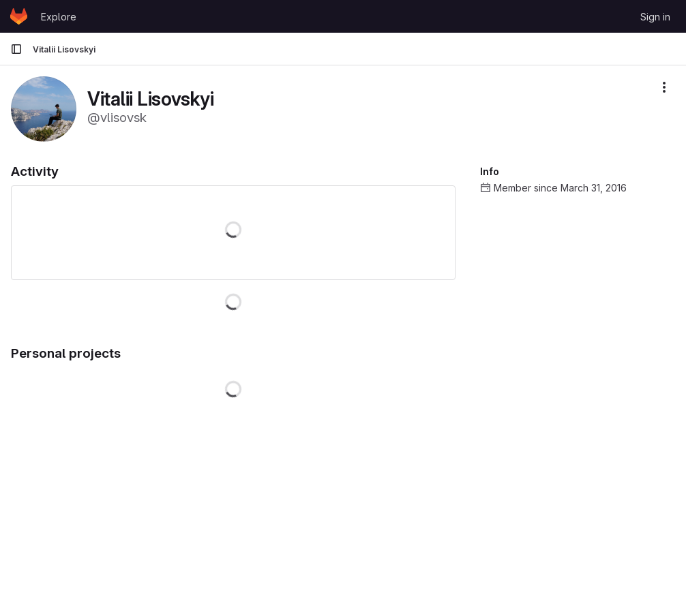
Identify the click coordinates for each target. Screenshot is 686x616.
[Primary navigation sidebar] (16, 49)
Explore (59, 17)
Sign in (655, 17)
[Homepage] (19, 16)
